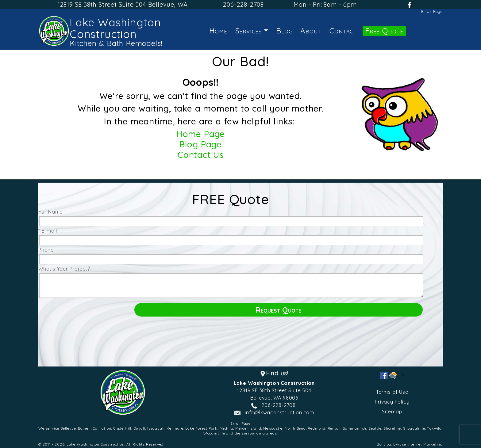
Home (218, 31)
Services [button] (249, 31)
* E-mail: (50, 231)
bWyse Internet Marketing (418, 444)
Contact (343, 31)
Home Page (201, 134)
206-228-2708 (243, 4)
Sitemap (392, 412)
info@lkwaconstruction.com (279, 412)
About (311, 31)
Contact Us (201, 155)
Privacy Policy (392, 402)
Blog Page (201, 144)
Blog (284, 31)
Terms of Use (392, 392)
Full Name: (53, 212)
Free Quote (384, 31)
